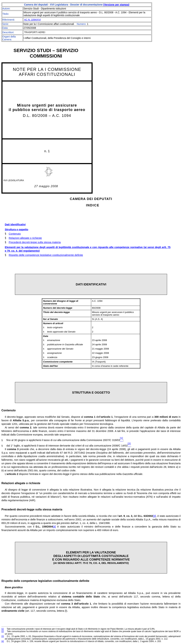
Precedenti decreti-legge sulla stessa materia (35, 242)
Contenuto (15, 234)
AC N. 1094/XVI (32, 20)
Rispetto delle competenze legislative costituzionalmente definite (46, 255)
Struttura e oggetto (17, 229)
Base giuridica (14, 587)
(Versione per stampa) (116, 5)
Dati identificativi (15, 224)
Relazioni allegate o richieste (25, 238)
